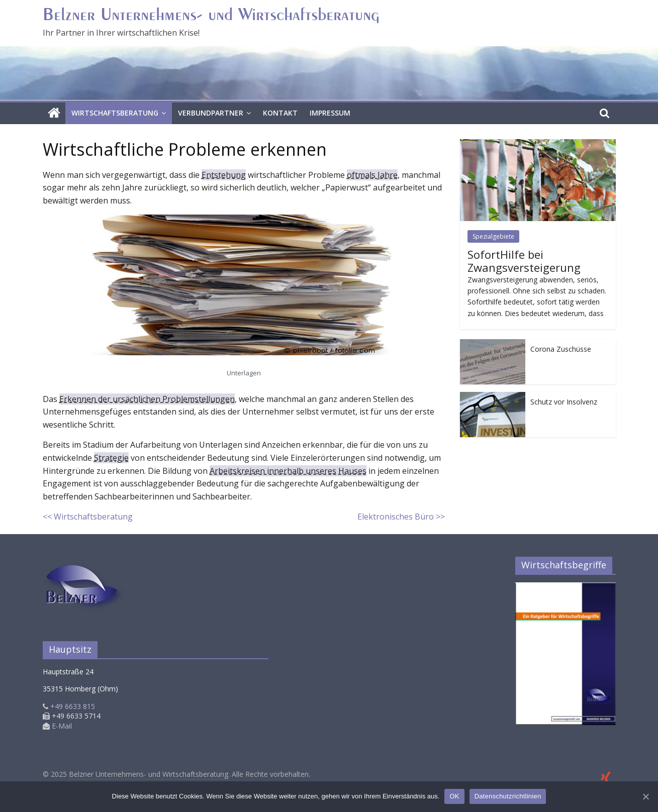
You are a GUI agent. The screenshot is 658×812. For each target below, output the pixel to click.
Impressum (330, 113)
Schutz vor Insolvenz (564, 402)
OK (454, 796)
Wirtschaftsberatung (115, 113)
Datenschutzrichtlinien (508, 796)
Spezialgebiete (493, 236)
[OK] (645, 796)
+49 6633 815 (69, 706)
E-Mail (62, 726)
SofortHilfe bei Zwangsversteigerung (524, 261)
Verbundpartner (211, 113)
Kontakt (280, 113)
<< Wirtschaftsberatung (88, 517)
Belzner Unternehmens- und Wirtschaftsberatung (211, 16)
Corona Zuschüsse (561, 349)
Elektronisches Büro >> (401, 517)
